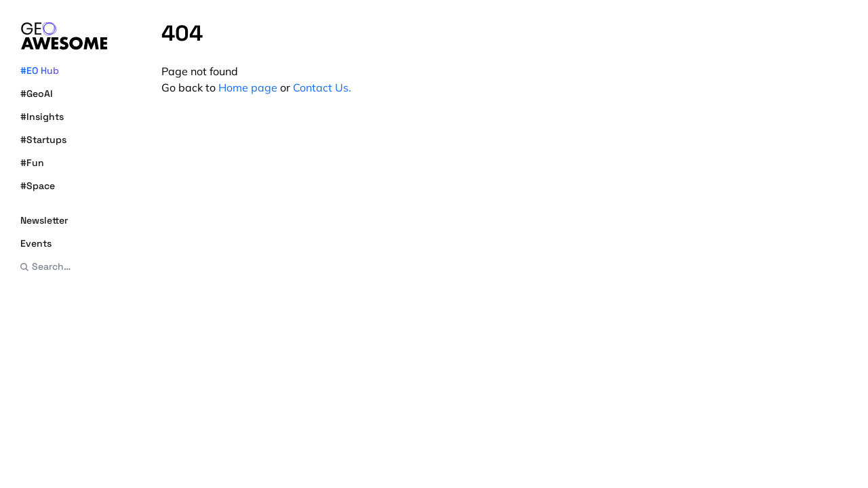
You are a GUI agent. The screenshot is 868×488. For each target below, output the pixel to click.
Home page (248, 87)
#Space (38, 186)
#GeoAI (37, 94)
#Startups (43, 140)
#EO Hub (40, 70)
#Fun (32, 163)
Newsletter (44, 220)
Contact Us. (322, 87)
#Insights (42, 117)
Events (36, 243)
